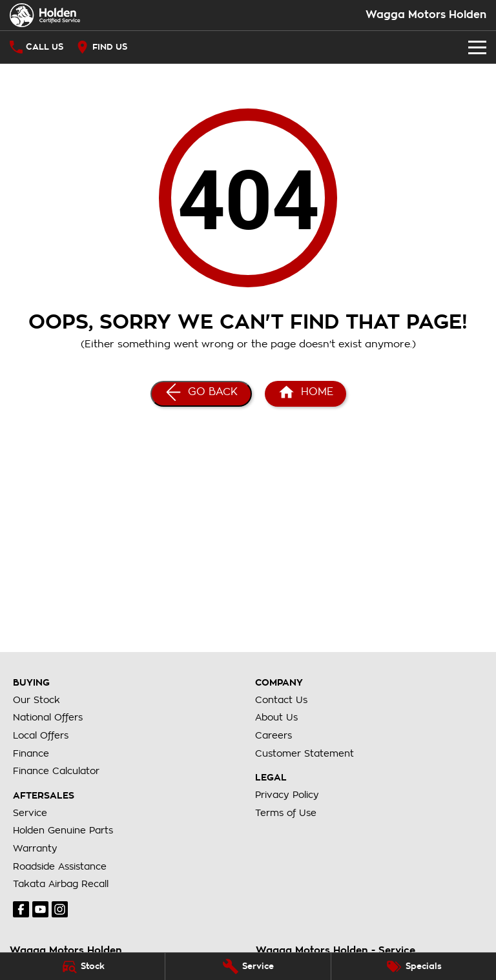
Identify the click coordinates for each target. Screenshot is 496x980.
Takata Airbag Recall (61, 884)
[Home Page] (45, 15)
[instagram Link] (60, 909)
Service (30, 813)
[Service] (248, 966)
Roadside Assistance (60, 866)
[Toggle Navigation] (477, 47)
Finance (31, 753)
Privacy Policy (287, 795)
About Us (276, 717)
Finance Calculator (56, 771)
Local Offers (41, 735)
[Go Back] (201, 394)
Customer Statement (305, 753)
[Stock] (82, 966)
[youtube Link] (40, 909)
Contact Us (281, 700)
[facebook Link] (21, 909)
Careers (274, 735)
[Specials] (414, 966)
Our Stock (36, 700)
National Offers (48, 717)
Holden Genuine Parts (63, 830)
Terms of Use (286, 813)
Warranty (35, 848)
